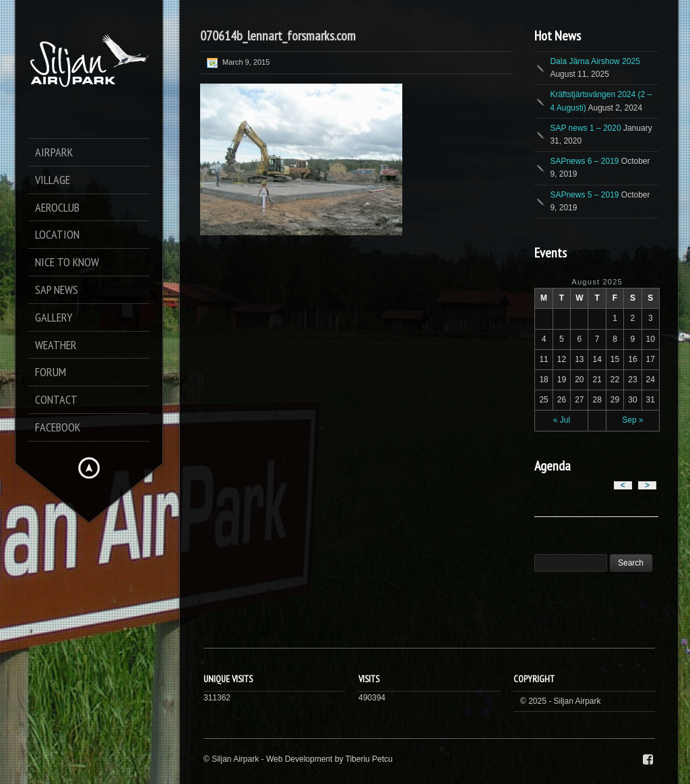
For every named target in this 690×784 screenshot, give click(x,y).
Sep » (632, 420)
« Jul (562, 420)
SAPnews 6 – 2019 (584, 161)
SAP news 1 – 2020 (585, 128)
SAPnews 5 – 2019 (584, 195)
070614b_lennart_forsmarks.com (278, 36)
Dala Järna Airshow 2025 (595, 61)
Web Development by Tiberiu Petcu (330, 759)
